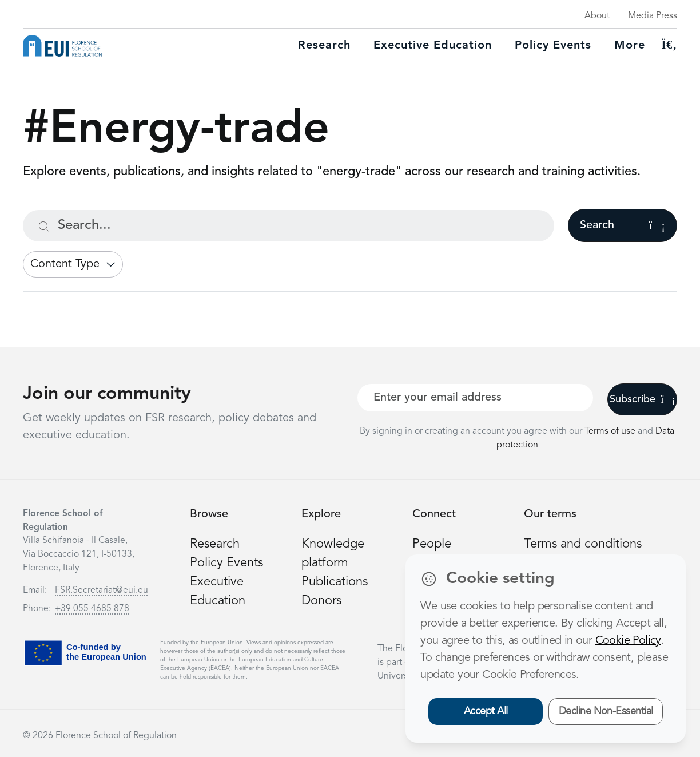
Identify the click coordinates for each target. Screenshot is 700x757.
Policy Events (553, 46)
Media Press (653, 16)
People (432, 544)
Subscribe (643, 399)
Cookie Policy (628, 641)
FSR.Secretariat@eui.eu (102, 590)
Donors (321, 601)
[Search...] (289, 226)
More (630, 46)
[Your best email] (475, 398)
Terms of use (611, 431)
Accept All (486, 711)
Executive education (433, 46)
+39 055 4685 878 (92, 609)
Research (324, 46)
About (597, 16)
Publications (335, 582)
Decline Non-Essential (606, 711)
